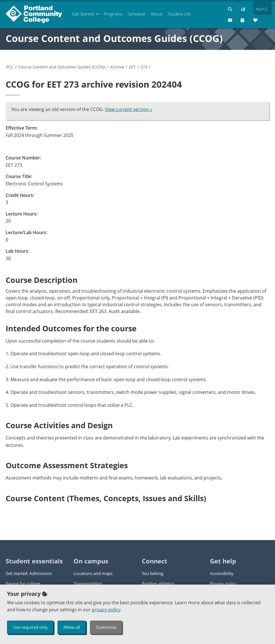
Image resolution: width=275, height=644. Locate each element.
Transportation (88, 583)
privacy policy (106, 610)
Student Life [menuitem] (180, 14)
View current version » (129, 109)
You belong (153, 573)
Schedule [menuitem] (137, 14)
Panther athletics (158, 583)
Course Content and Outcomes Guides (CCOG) (114, 38)
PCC (10, 67)
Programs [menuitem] (113, 14)
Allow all (72, 627)
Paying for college (23, 583)
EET (132, 67)
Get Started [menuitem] (83, 14)
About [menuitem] (157, 14)
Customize (106, 627)
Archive (117, 67)
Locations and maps (93, 573)
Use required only (30, 627)
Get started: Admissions (29, 573)
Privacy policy (223, 583)
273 (144, 67)
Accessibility (222, 573)
